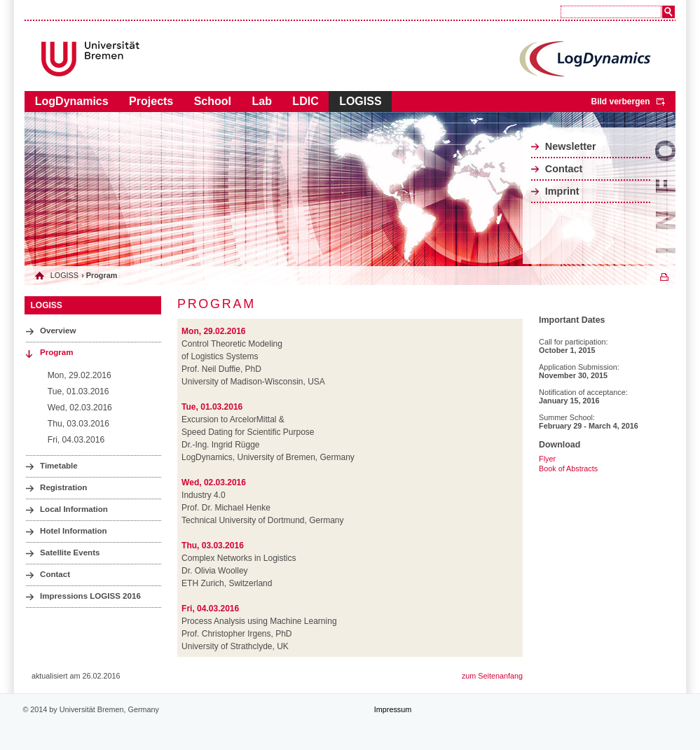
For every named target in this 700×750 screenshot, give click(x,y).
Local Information (74, 509)
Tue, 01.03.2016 (78, 391)
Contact (564, 169)
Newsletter (571, 146)
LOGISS (360, 101)
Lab (261, 101)
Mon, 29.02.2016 (80, 375)
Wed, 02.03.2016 (80, 408)
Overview (58, 331)
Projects (151, 101)
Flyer (547, 459)
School (213, 101)
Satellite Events (70, 553)
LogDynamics (72, 101)
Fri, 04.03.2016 (76, 440)
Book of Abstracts (568, 468)
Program (56, 352)
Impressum (393, 709)
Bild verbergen (620, 102)
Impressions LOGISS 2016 (90, 596)
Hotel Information (74, 531)
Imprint (562, 191)
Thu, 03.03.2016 (78, 424)
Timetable (59, 466)
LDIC (305, 101)
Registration (63, 487)
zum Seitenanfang (492, 676)
